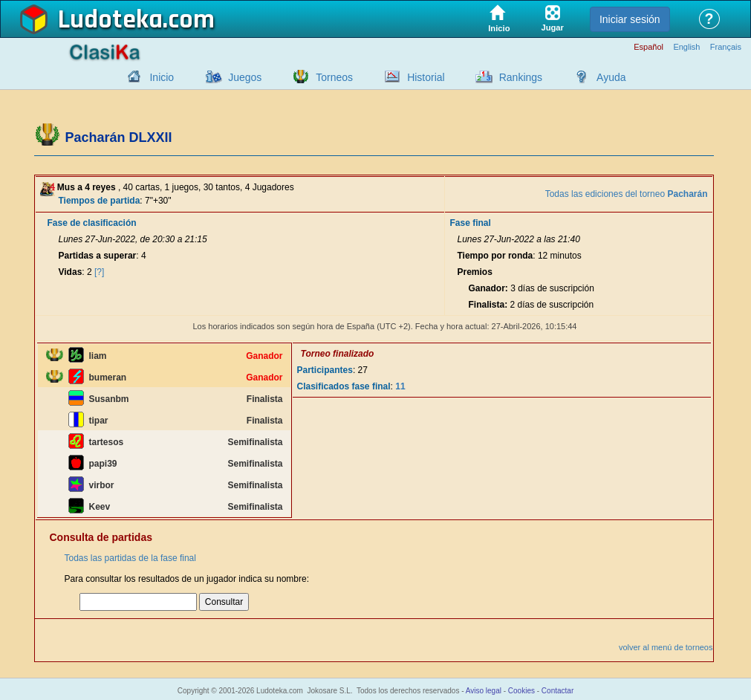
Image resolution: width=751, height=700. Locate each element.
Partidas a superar (98, 256)
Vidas (71, 272)
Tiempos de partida (100, 201)
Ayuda (611, 77)
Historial (426, 77)
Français (726, 47)
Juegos (245, 77)
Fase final (470, 223)
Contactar (557, 691)
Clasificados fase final (344, 386)
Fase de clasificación (92, 223)
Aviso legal (484, 691)
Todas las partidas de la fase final (130, 558)
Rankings (521, 77)
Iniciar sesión (630, 19)
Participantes (325, 370)
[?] (99, 272)
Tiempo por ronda (495, 256)
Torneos (334, 77)
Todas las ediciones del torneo (627, 194)
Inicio (162, 77)
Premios (474, 272)
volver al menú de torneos (666, 647)
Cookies (521, 691)
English (686, 47)
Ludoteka (110, 20)
